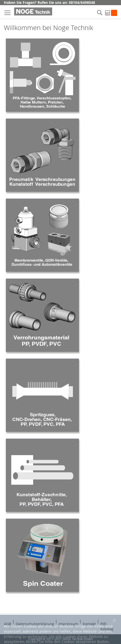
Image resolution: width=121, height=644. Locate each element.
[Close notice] (114, 628)
